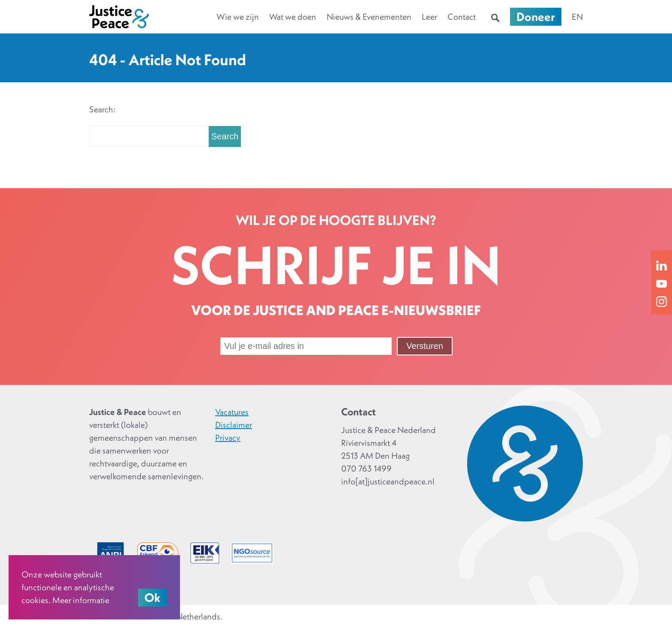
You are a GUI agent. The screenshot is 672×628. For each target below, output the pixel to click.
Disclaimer (234, 425)
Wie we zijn (238, 17)
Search (225, 136)
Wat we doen (293, 17)
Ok (153, 598)
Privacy (228, 438)
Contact (462, 17)
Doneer (536, 17)
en (577, 17)
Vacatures (232, 412)
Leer (429, 17)
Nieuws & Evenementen (369, 17)
